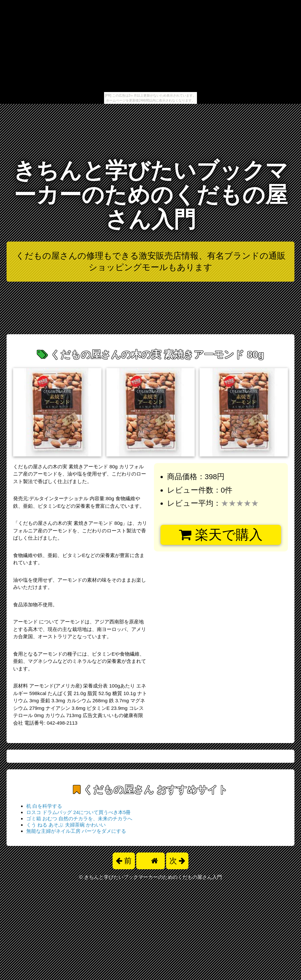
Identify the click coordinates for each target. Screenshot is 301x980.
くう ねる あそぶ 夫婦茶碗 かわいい (66, 825)
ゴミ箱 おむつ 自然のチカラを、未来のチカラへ (79, 818)
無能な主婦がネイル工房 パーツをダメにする (76, 831)
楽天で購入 (221, 535)
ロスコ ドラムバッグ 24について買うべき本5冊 (78, 812)
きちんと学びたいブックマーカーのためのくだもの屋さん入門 (151, 195)
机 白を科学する (44, 806)
